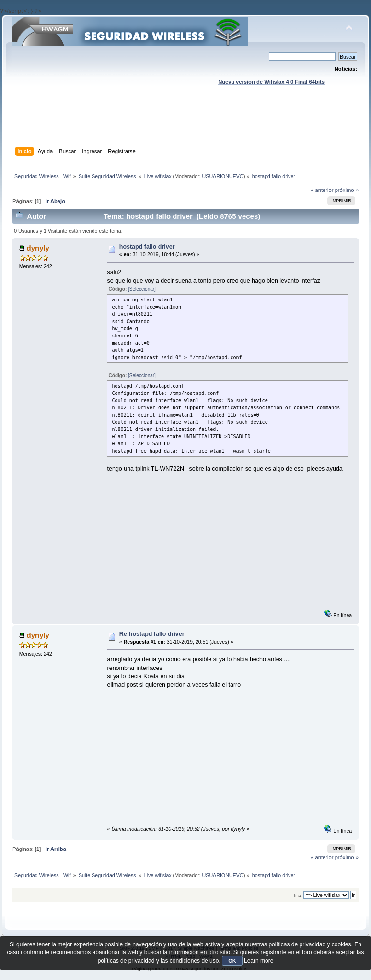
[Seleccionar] (142, 289)
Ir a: (298, 895)
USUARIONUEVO (223, 176)
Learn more (259, 961)
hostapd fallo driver (147, 247)
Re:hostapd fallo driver (152, 634)
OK (232, 961)
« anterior (322, 190)
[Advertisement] (186, 125)
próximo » (347, 190)
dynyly (38, 248)
